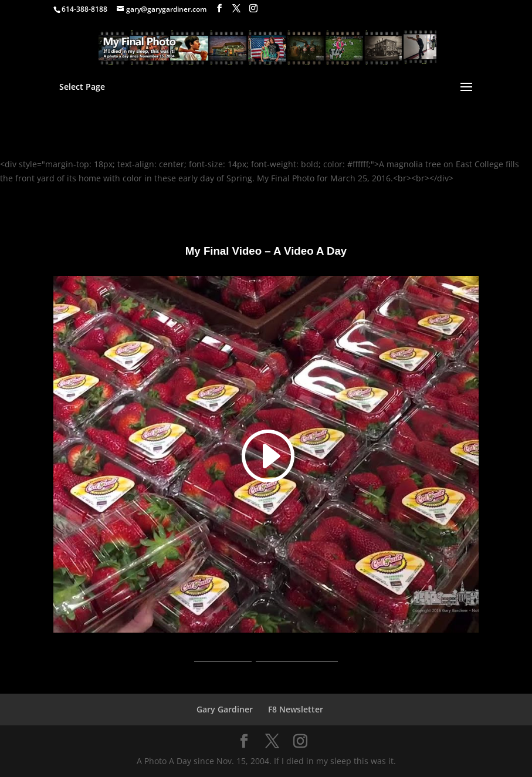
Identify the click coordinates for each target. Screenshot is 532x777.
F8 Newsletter (296, 709)
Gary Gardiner (225, 709)
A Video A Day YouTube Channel (266, 657)
